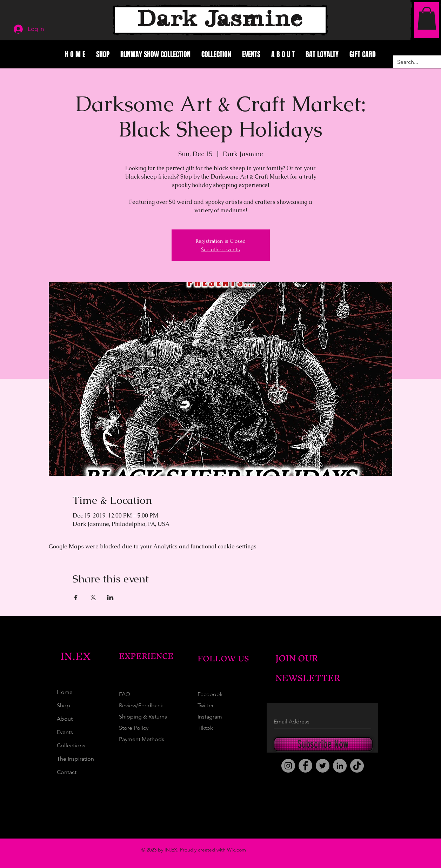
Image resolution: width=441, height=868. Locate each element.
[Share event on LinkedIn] (110, 597)
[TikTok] (357, 766)
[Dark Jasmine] (220, 20)
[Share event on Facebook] (76, 597)
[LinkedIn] (340, 766)
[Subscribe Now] (323, 744)
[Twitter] (323, 766)
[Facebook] (305, 766)
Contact (67, 772)
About (65, 719)
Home (65, 692)
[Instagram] (288, 766)
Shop (64, 705)
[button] (427, 18)
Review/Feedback (141, 705)
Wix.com (236, 850)
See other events (220, 249)
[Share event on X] (93, 597)
